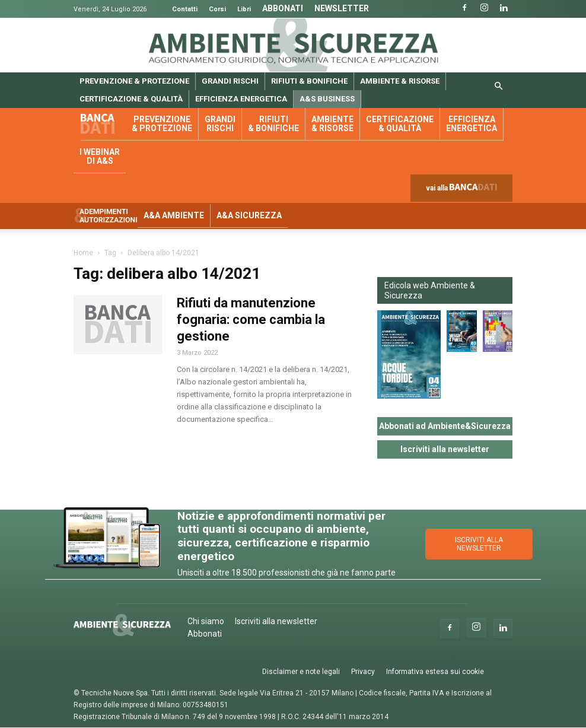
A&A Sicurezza (249, 215)
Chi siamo (206, 621)
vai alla (464, 191)
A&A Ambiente (174, 215)
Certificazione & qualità (131, 99)
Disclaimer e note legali (301, 672)
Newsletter (342, 8)
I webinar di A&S (100, 156)
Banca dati (103, 124)
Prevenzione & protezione (134, 81)
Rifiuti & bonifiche (309, 81)
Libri (244, 9)
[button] (498, 87)
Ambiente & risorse (400, 81)
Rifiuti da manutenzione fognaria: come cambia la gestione (251, 320)
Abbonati (283, 8)
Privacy (363, 672)
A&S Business (327, 99)
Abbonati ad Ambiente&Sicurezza (445, 426)
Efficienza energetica (241, 99)
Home (83, 253)
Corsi (217, 9)
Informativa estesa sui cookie (435, 672)
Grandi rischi (230, 81)
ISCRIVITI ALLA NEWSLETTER (479, 544)
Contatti (185, 9)
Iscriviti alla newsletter (445, 449)
